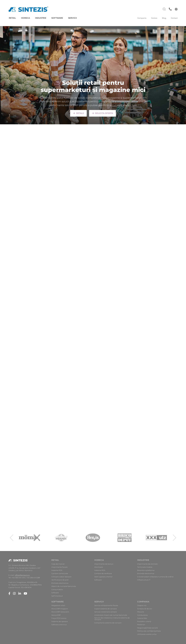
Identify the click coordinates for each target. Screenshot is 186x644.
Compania (142, 18)
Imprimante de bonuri (104, 564)
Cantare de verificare (103, 573)
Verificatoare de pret (60, 580)
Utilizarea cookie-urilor (147, 634)
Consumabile (57, 590)
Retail (12, 18)
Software (57, 18)
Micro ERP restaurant (60, 612)
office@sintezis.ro (22, 575)
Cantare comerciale (60, 573)
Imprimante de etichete (147, 564)
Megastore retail (58, 605)
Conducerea (142, 615)
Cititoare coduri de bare (61, 577)
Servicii (73, 18)
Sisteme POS (57, 570)
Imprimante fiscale (59, 567)
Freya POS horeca (59, 618)
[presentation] (12, 538)
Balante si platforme (146, 570)
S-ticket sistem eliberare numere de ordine (155, 577)
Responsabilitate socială (147, 628)
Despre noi (142, 605)
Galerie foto (142, 618)
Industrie (41, 18)
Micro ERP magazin (60, 609)
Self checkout (57, 596)
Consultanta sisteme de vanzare (108, 623)
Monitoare (99, 567)
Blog (164, 18)
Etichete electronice (60, 583)
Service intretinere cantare (106, 612)
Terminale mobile (145, 567)
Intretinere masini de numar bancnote (111, 615)
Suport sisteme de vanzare (106, 609)
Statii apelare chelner (103, 577)
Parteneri (141, 625)
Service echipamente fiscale (106, 605)
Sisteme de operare (60, 621)
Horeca (25, 18)
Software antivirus (59, 625)
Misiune (141, 612)
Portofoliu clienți (144, 621)
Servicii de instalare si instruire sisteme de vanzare (112, 619)
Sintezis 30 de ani (145, 609)
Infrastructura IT (144, 580)
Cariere (154, 18)
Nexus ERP (56, 615)
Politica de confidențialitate (149, 631)
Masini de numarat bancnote (64, 586)
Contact (174, 18)
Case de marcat (58, 564)
